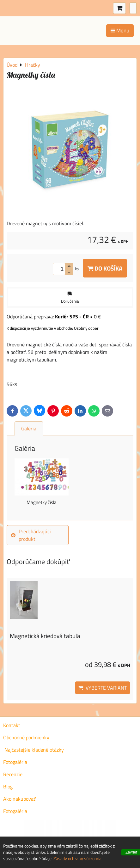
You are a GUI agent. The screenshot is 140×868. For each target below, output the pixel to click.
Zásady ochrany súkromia (77, 858)
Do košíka (105, 268)
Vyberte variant (103, 688)
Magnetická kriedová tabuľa (45, 636)
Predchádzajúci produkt (31, 535)
